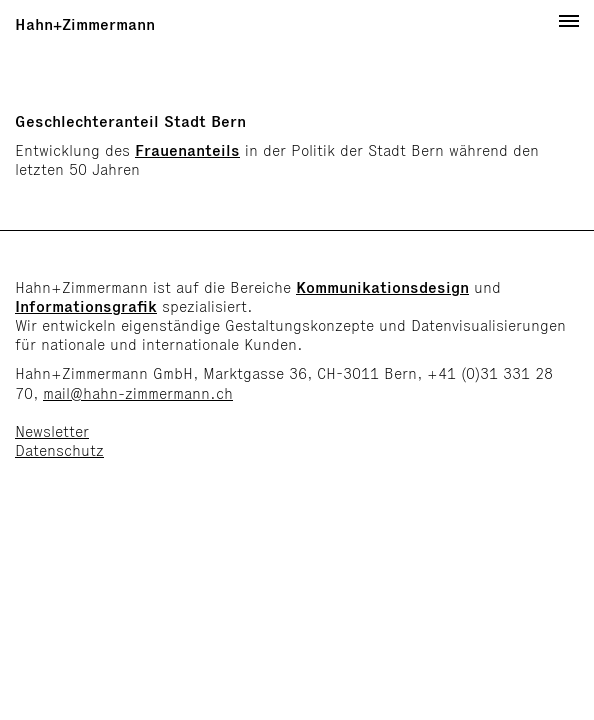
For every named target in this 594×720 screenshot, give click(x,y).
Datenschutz (59, 450)
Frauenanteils (187, 150)
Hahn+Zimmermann (85, 24)
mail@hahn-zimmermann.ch (138, 393)
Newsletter (52, 431)
